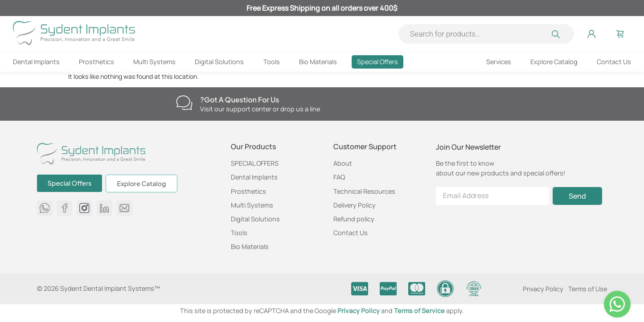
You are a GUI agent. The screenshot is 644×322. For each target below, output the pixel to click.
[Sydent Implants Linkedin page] (105, 208)
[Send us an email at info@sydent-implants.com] (125, 208)
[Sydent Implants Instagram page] (84, 208)
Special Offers (377, 62)
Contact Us (614, 62)
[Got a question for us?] (184, 103)
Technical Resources (364, 191)
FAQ (339, 177)
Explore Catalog (554, 62)
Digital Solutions (219, 62)
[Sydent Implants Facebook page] (64, 208)
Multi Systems (154, 62)
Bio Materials (318, 62)
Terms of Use (588, 289)
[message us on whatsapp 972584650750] (45, 208)
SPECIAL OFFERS (255, 163)
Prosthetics (96, 62)
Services (499, 62)
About (343, 163)
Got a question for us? (240, 100)
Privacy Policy (543, 289)
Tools (272, 62)
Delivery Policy (355, 205)
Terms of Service (420, 311)
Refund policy (354, 219)
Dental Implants (36, 62)
